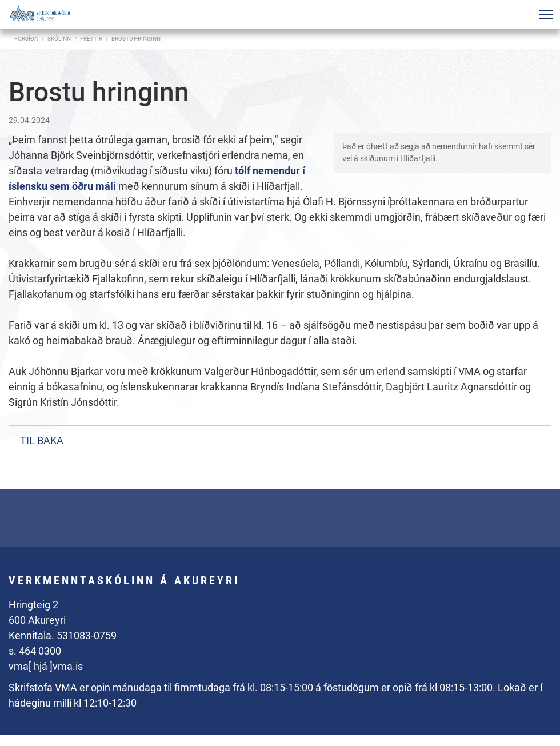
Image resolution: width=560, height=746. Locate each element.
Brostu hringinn (136, 39)
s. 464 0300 (35, 651)
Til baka (42, 440)
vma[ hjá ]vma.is (46, 666)
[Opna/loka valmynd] (546, 14)
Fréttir (91, 39)
